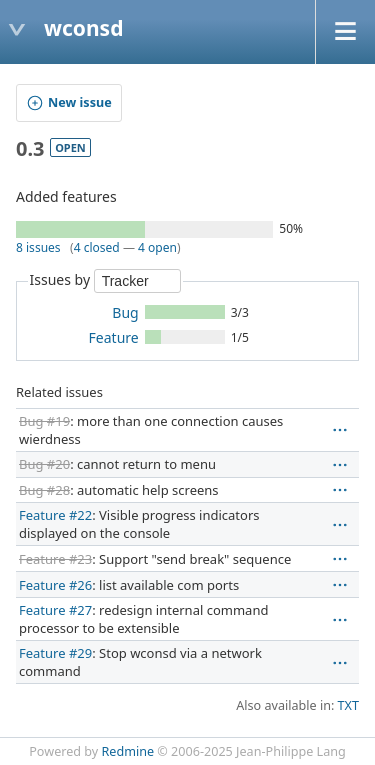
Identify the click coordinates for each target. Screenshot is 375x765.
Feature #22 (55, 515)
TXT (348, 705)
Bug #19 (44, 421)
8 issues (38, 247)
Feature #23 (55, 559)
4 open (157, 247)
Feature (114, 337)
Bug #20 (44, 464)
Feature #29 (55, 653)
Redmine (128, 751)
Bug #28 (44, 490)
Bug (125, 312)
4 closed (97, 247)
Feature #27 (55, 610)
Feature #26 (55, 585)
